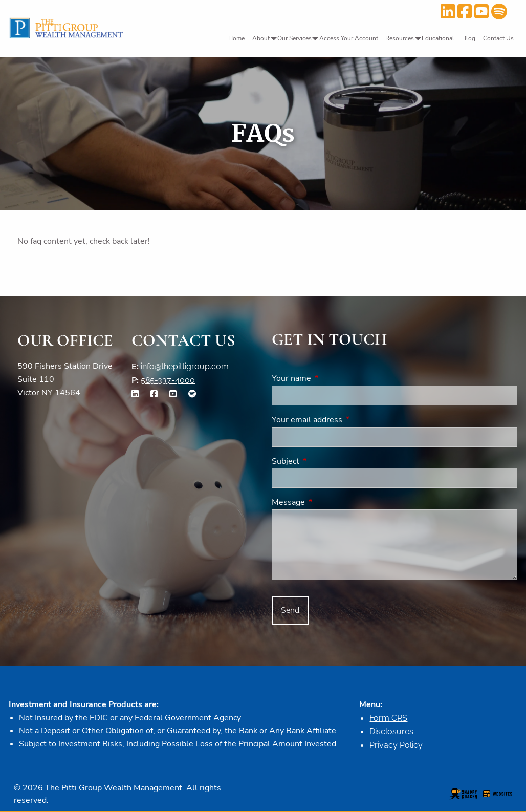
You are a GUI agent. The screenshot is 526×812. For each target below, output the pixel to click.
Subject (325, 461)
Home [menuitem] (236, 38)
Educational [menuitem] (438, 38)
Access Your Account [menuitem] (349, 38)
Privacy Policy (396, 745)
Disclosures (391, 731)
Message (328, 502)
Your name (331, 378)
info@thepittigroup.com (185, 366)
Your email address (347, 420)
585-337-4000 (168, 380)
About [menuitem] (261, 38)
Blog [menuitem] (469, 38)
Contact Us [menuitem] (498, 38)
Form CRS (388, 718)
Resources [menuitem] (400, 38)
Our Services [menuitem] (294, 38)
